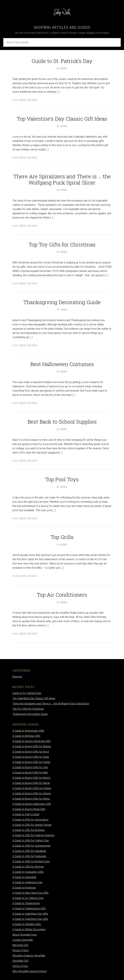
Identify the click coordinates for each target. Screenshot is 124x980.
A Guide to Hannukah (24, 877)
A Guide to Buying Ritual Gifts (29, 809)
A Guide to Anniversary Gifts (28, 731)
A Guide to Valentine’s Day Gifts (30, 914)
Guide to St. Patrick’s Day (62, 61)
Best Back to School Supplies (62, 422)
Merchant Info (20, 945)
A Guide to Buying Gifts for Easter (31, 762)
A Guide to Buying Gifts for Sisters (32, 793)
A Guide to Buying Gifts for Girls (30, 767)
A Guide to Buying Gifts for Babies (32, 746)
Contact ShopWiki (23, 940)
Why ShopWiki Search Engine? (30, 971)
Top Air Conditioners (62, 595)
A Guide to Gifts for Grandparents (31, 846)
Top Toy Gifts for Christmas (62, 244)
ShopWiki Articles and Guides (62, 27)
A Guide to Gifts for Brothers (29, 830)
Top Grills (62, 537)
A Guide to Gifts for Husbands (29, 856)
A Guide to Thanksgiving (26, 903)
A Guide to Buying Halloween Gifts (32, 804)
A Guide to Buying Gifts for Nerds (31, 783)
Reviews (32, 100)
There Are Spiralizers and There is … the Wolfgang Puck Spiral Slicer (62, 179)
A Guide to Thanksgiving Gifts (29, 909)
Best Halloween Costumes (62, 364)
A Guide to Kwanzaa (24, 888)
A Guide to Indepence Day (27, 882)
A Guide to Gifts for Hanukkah (29, 851)
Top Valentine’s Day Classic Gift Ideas (62, 119)
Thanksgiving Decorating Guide (62, 302)
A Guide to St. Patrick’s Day (28, 898)
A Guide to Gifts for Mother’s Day (31, 861)
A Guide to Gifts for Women (28, 867)
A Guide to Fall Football (26, 814)
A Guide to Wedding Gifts (27, 924)
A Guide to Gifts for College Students (33, 835)
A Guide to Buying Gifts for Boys (31, 752)
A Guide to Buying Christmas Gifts (32, 741)
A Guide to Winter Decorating (29, 929)
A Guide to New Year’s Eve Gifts (30, 893)
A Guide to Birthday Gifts (26, 736)
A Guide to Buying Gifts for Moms (31, 778)
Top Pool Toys (62, 479)
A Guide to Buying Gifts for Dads (31, 757)
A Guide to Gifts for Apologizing (30, 820)
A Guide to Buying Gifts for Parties (32, 788)
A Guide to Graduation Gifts (28, 872)
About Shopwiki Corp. (25, 935)
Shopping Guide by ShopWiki (29, 956)
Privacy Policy (21, 950)
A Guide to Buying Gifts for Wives (31, 799)
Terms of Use (20, 966)
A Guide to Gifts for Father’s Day (31, 841)
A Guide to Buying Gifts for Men (30, 773)
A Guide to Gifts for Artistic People (32, 825)
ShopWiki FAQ (20, 961)
